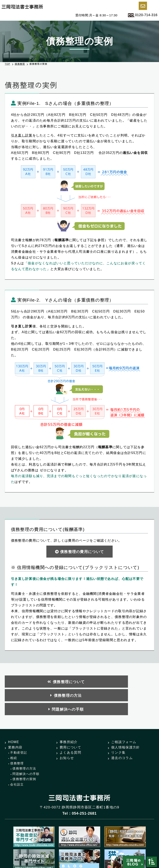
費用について (70, 718)
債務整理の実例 (24, 750)
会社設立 (17, 755)
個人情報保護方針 (125, 718)
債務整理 (20, 64)
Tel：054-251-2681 (79, 784)
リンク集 (118, 724)
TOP (7, 64)
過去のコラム (122, 729)
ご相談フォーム (124, 713)
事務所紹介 (69, 713)
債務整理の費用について (82, 552)
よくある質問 (70, 724)
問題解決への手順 (132, 682)
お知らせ (67, 729)
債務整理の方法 (81, 682)
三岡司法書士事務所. (74, 850)
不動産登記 (19, 724)
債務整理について (31, 682)
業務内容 (15, 718)
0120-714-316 (140, 15)
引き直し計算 (22, 135)
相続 (14, 729)
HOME (14, 713)
